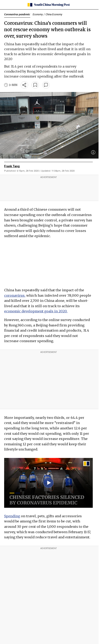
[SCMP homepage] (49, 5)
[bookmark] (35, 85)
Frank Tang (12, 166)
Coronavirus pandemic (17, 14)
